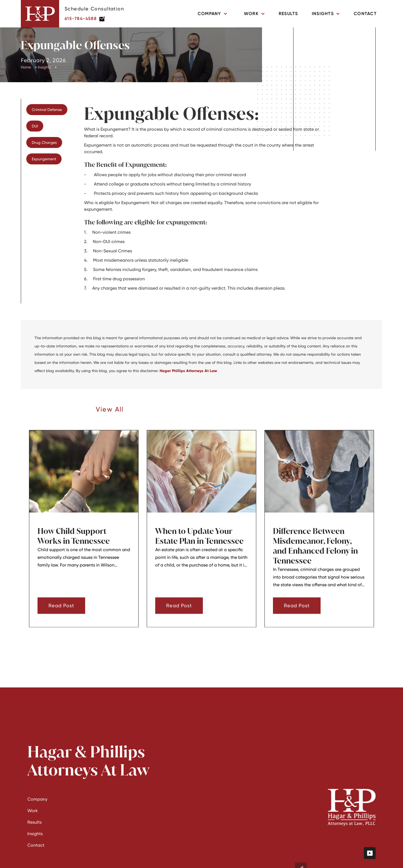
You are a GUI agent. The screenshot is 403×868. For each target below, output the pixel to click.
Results (288, 14)
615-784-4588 (81, 18)
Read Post (61, 612)
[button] (213, 14)
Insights (44, 67)
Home (26, 67)
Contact (365, 14)
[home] (40, 14)
